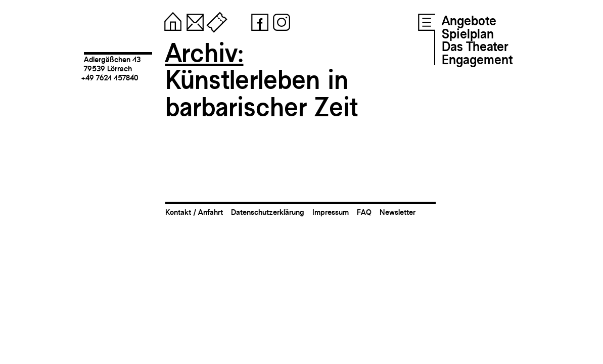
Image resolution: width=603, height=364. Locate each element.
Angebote (469, 21)
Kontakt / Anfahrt (194, 212)
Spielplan (468, 34)
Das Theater (475, 47)
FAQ (364, 212)
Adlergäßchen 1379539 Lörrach (112, 64)
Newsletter (398, 212)
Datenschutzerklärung (268, 212)
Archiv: (204, 53)
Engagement (477, 60)
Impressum (331, 212)
